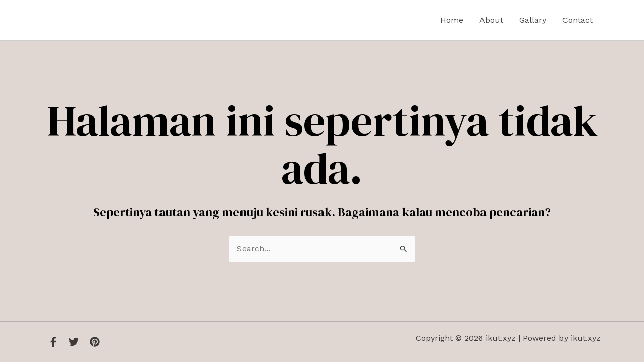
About (491, 20)
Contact (578, 20)
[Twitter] (74, 342)
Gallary (533, 20)
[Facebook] (53, 342)
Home (452, 20)
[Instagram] (95, 342)
